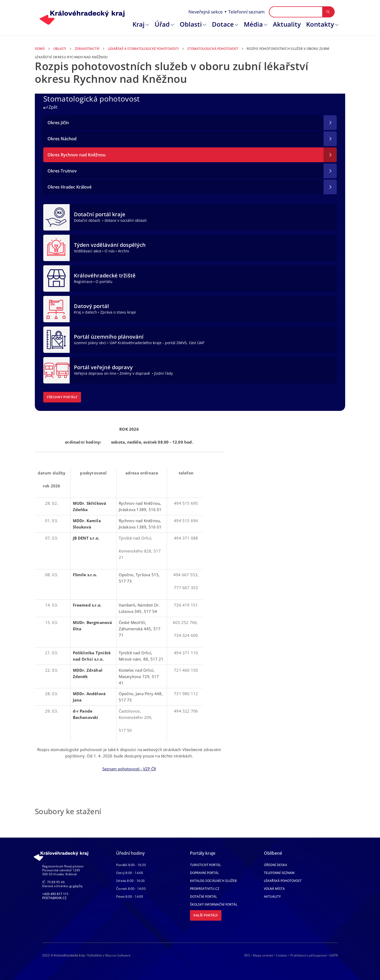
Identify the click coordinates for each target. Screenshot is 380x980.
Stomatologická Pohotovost (213, 49)
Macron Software (118, 955)
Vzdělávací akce (88, 251)
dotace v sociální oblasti (126, 220)
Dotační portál (203, 897)
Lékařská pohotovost (283, 881)
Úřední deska (275, 865)
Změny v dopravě (135, 373)
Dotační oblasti (88, 220)
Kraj (139, 24)
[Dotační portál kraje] (56, 217)
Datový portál (91, 306)
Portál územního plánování (109, 337)
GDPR (334, 955)
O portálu (104, 282)
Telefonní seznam (246, 12)
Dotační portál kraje (100, 214)
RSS (247, 955)
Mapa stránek (263, 955)
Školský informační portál (214, 904)
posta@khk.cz (54, 898)
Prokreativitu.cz (205, 889)
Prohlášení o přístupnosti (308, 955)
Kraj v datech (85, 312)
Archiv (123, 251)
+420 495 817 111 (55, 894)
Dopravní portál (204, 873)
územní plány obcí (90, 343)
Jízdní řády (163, 373)
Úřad (162, 24)
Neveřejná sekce (206, 12)
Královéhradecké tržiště (105, 275)
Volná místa (274, 889)
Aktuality (287, 24)
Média (253, 24)
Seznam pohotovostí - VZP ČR (129, 769)
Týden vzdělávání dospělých (110, 245)
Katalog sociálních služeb (213, 881)
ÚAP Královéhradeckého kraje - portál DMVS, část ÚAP (157, 343)
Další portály (206, 915)
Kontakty (320, 24)
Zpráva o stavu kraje (118, 312)
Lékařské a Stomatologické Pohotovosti (143, 49)
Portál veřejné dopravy (103, 367)
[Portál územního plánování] (56, 339)
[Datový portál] (56, 309)
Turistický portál (205, 865)
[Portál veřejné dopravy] (56, 370)
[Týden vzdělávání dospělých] (56, 247)
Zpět (50, 107)
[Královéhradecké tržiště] (56, 278)
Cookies (282, 955)
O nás (110, 251)
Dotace (223, 24)
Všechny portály (62, 397)
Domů (40, 49)
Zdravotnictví (87, 49)
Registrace (83, 282)
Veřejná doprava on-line (95, 373)
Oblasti (191, 24)
